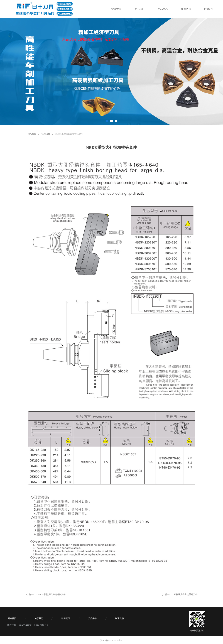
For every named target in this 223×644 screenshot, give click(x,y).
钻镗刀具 (46, 134)
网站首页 (32, 134)
